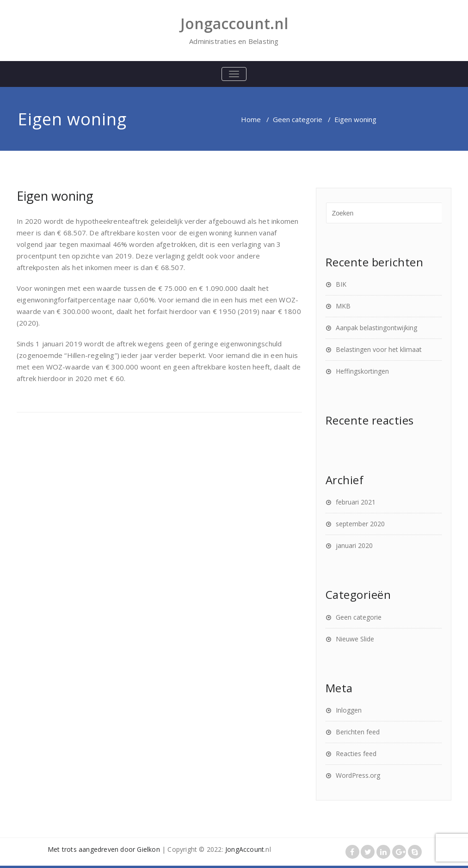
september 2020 (360, 524)
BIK (341, 284)
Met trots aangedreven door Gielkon (104, 849)
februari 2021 (356, 502)
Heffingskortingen (362, 371)
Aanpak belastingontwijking (376, 328)
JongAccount (245, 849)
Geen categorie (298, 119)
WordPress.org (358, 775)
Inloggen (349, 710)
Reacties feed (356, 754)
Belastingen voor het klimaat (379, 349)
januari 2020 (354, 545)
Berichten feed (358, 732)
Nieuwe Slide (355, 639)
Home (251, 119)
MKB (343, 306)
